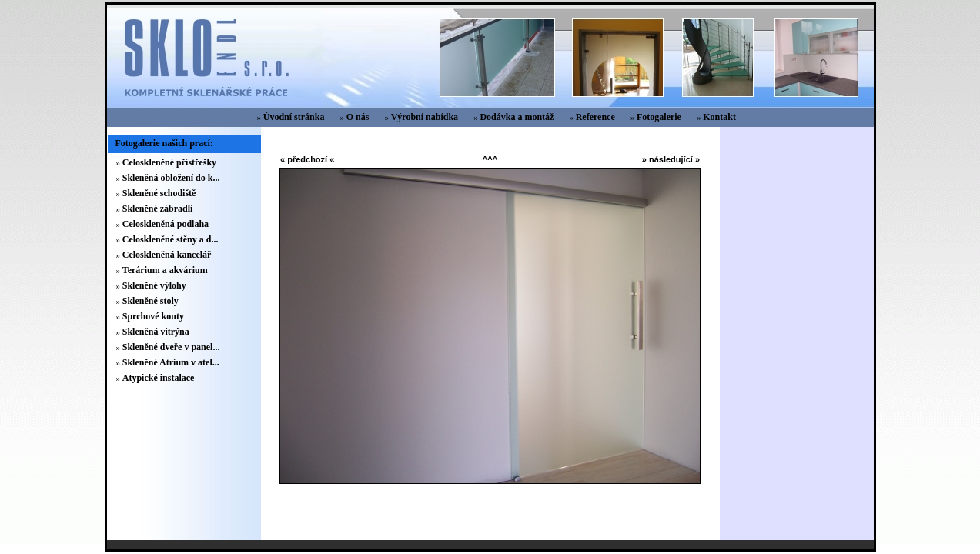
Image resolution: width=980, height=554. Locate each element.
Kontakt (719, 117)
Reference (595, 117)
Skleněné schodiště (159, 193)
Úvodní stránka (294, 117)
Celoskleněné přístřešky (169, 162)
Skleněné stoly (151, 301)
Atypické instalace (159, 378)
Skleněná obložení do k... (171, 178)
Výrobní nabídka (425, 117)
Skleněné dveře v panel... (171, 347)
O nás (358, 117)
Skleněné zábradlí (158, 209)
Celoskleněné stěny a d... (171, 239)
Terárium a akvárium (165, 270)
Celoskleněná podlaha (166, 224)
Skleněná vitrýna (156, 332)
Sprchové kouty (153, 316)
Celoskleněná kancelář (167, 255)
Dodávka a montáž (517, 117)
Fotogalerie (659, 117)
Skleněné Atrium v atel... (171, 362)
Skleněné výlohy (154, 285)
